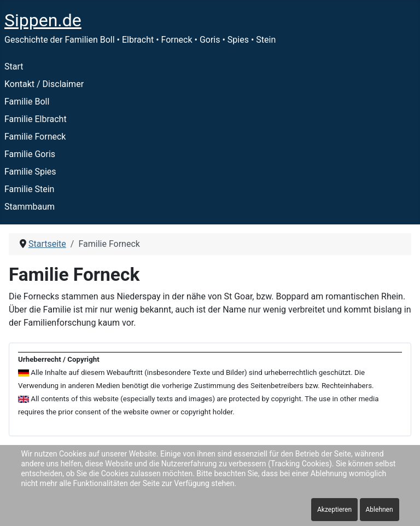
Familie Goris (30, 154)
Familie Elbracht (36, 119)
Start (14, 67)
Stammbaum (30, 207)
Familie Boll (27, 102)
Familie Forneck (35, 137)
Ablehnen (380, 510)
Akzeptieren (334, 510)
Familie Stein (29, 189)
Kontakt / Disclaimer (44, 84)
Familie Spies (30, 172)
